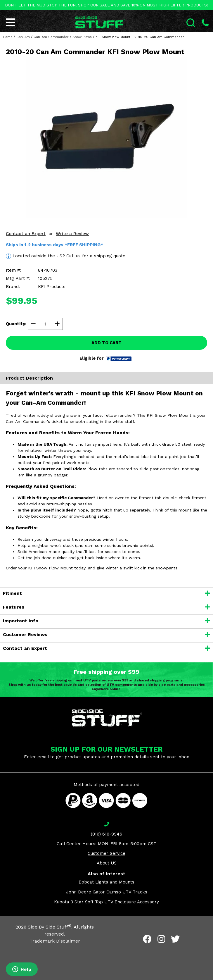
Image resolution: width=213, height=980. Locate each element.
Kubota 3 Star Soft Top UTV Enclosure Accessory (106, 902)
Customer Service (106, 853)
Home (8, 37)
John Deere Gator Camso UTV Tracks (107, 892)
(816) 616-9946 (106, 834)
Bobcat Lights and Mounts (106, 882)
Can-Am (23, 37)
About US (107, 863)
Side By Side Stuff (50, 927)
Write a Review (72, 234)
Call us (73, 256)
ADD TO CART (106, 343)
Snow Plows (82, 37)
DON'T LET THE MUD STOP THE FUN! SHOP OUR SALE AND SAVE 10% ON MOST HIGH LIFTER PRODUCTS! (106, 5)
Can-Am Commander (51, 37)
